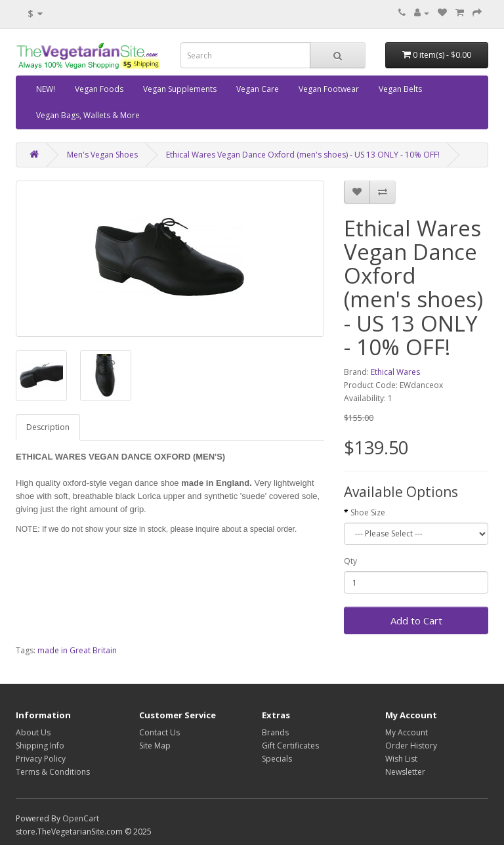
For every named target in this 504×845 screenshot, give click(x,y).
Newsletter (405, 772)
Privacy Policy (41, 759)
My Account (407, 732)
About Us (33, 732)
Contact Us (159, 732)
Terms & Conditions (53, 772)
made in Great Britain (77, 650)
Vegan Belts (400, 89)
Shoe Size (368, 512)
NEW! (46, 89)
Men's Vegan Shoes (102, 155)
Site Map (155, 746)
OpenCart (81, 818)
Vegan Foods (99, 89)
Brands (275, 732)
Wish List (401, 759)
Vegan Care (258, 89)
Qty (350, 561)
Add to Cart (416, 620)
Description (48, 427)
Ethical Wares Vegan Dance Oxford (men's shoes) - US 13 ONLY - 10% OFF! (303, 155)
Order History (411, 746)
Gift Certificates (290, 746)
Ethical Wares (395, 372)
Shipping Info (40, 746)
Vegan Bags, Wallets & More (88, 115)
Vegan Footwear (329, 89)
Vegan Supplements (180, 89)
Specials (277, 759)
